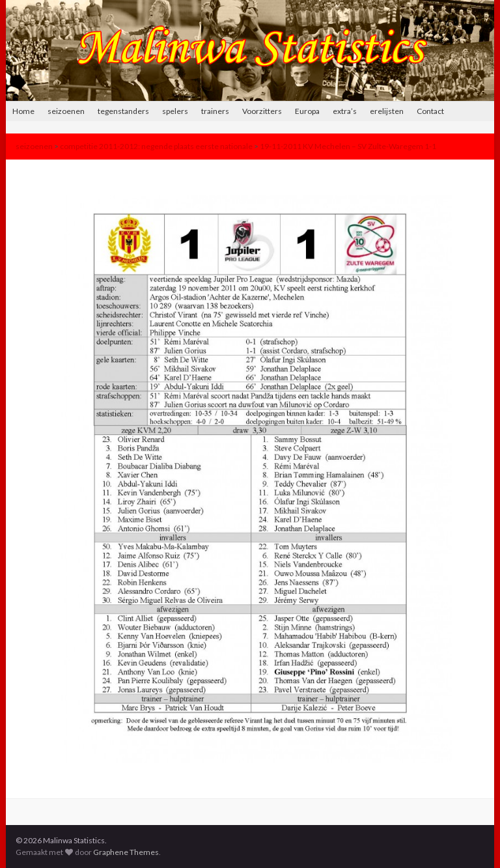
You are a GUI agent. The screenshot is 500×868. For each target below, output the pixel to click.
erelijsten (387, 111)
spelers (175, 111)
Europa (307, 111)
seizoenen (66, 111)
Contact (430, 111)
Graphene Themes (126, 852)
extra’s (345, 111)
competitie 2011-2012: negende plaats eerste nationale (156, 146)
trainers (215, 111)
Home (23, 111)
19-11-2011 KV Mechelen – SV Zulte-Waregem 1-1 (348, 146)
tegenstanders (123, 111)
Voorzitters (262, 111)
